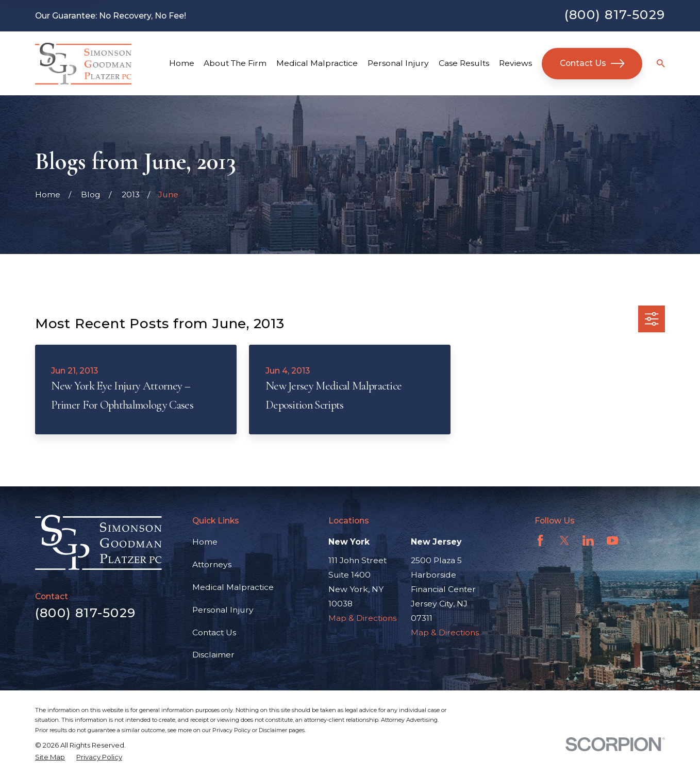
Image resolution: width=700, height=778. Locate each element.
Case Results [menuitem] (464, 63)
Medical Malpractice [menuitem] (317, 63)
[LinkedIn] (588, 540)
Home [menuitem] (182, 63)
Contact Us (592, 63)
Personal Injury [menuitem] (398, 63)
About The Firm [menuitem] (235, 63)
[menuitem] (50, 757)
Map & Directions (362, 618)
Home (205, 542)
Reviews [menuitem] (515, 63)
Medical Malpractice (233, 587)
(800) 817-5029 (615, 14)
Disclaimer (213, 655)
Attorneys (212, 564)
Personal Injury (223, 610)
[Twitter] (564, 540)
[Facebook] (540, 540)
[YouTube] (612, 540)
